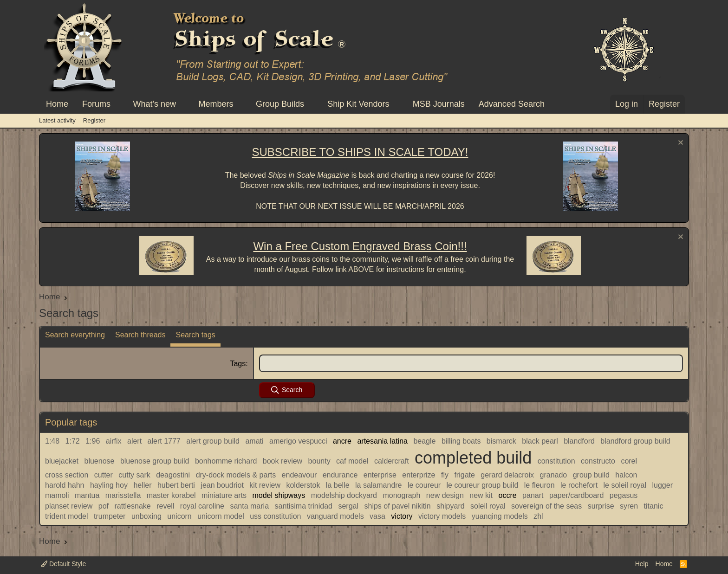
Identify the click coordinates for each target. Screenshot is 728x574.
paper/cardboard (576, 495)
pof (104, 506)
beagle (424, 441)
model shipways (279, 495)
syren (629, 506)
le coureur (424, 485)
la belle (338, 485)
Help (642, 564)
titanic (654, 506)
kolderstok (303, 485)
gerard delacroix (507, 475)
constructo (598, 461)
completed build (473, 458)
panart (533, 495)
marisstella (123, 495)
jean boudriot (222, 485)
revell (165, 506)
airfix (114, 441)
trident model (67, 516)
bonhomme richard (226, 461)
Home (57, 104)
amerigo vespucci (298, 441)
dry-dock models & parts (236, 475)
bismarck (501, 441)
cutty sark (134, 475)
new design (445, 495)
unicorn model (221, 516)
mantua (87, 495)
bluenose (100, 461)
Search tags (195, 335)
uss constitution (275, 516)
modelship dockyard (344, 495)
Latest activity (57, 120)
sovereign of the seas (546, 506)
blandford (579, 441)
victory (402, 516)
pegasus (624, 495)
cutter (104, 475)
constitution (556, 461)
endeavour (299, 475)
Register (94, 120)
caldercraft (392, 461)
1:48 (52, 441)
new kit (481, 495)
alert (134, 441)
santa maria (249, 506)
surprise (601, 506)
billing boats (461, 441)
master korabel (171, 495)
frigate (464, 475)
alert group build (213, 441)
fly (445, 475)
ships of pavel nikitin (397, 506)
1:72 (73, 441)
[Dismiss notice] (679, 144)
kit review (265, 485)
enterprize (419, 475)
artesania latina (382, 441)
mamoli (57, 495)
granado (554, 475)
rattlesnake (132, 506)
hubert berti (176, 485)
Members (216, 104)
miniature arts (224, 495)
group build (591, 475)
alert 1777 (164, 441)
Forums (96, 104)
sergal (348, 506)
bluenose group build (155, 461)
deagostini (173, 475)
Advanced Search (512, 104)
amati (254, 441)
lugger (663, 485)
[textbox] (471, 363)
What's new (155, 104)
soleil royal (488, 506)
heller (142, 485)
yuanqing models (500, 516)
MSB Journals (439, 104)
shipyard (450, 506)
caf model (352, 461)
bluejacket (62, 461)
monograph (401, 495)
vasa (377, 516)
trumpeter (110, 516)
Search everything (75, 335)
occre (508, 495)
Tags (238, 364)
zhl (538, 516)
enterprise (380, 475)
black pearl (540, 441)
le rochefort (579, 485)
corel (629, 461)
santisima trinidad (304, 506)
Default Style (63, 564)
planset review (69, 506)
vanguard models (335, 516)
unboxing (146, 516)
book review (283, 461)
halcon (626, 475)
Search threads (140, 335)
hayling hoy (109, 485)
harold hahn (65, 485)
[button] (119, 104)
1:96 (93, 441)
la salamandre (379, 485)
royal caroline (202, 506)
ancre (342, 441)
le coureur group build (483, 485)
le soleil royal (625, 485)
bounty (319, 461)
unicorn (179, 516)
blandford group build (635, 441)
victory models (442, 516)
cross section (67, 475)
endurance (340, 475)
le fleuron (539, 485)
